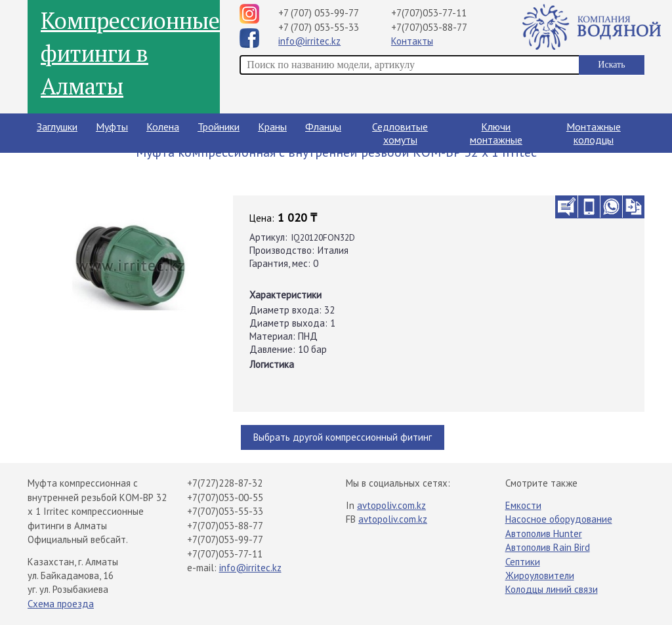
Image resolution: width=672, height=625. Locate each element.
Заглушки (57, 127)
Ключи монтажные (496, 133)
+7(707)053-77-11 (429, 13)
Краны (272, 127)
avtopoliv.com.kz (391, 505)
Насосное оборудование (559, 519)
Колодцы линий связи (552, 589)
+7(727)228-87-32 (225, 483)
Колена (163, 127)
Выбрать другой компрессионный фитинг (343, 437)
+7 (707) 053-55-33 (319, 27)
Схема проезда (61, 604)
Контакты (412, 41)
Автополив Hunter (544, 534)
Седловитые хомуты (400, 133)
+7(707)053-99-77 (225, 539)
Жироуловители (540, 575)
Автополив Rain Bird (548, 547)
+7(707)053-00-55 (225, 497)
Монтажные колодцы (594, 133)
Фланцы (323, 127)
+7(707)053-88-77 (429, 27)
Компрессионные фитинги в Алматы (130, 53)
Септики (523, 562)
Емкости (523, 505)
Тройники (219, 127)
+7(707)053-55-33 (225, 511)
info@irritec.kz (309, 41)
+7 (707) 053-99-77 (319, 13)
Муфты (112, 127)
